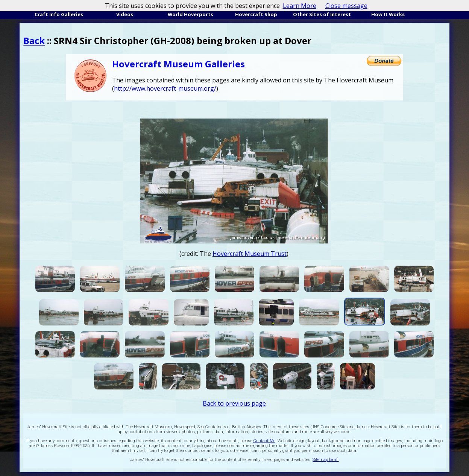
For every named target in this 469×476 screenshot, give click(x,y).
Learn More (300, 6)
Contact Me (264, 441)
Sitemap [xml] (326, 460)
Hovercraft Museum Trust (250, 254)
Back (34, 40)
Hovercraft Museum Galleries (178, 64)
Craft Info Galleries (59, 14)
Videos (125, 14)
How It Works (388, 14)
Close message (346, 6)
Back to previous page (234, 403)
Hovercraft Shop (256, 14)
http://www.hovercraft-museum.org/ (165, 88)
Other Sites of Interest (322, 14)
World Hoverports (190, 14)
